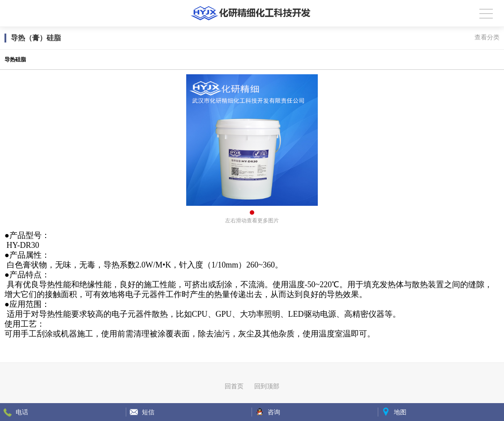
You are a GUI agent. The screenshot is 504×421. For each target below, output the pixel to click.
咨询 (274, 412)
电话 (22, 412)
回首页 (234, 386)
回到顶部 (267, 386)
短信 (148, 412)
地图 (400, 412)
